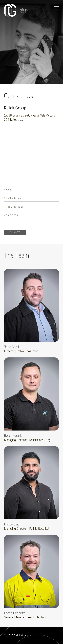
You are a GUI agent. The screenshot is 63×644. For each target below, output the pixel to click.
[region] (32, 153)
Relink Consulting (16, 11)
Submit (15, 232)
